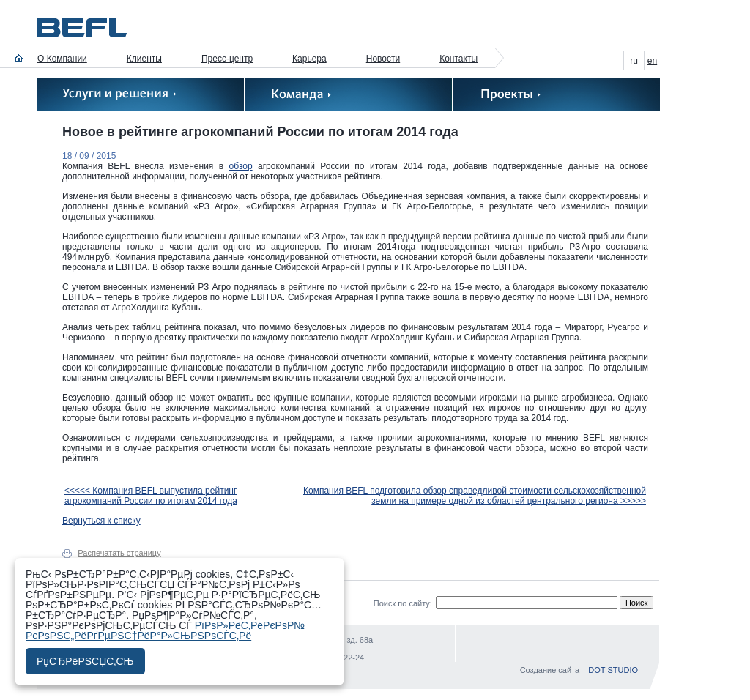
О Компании (62, 59)
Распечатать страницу (119, 553)
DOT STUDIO (613, 670)
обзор (241, 166)
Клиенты (144, 59)
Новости (383, 59)
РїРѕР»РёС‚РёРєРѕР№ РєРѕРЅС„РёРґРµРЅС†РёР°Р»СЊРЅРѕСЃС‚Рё (165, 630)
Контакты (458, 59)
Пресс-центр (227, 59)
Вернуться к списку (101, 521)
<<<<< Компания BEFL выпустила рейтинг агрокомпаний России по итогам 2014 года (151, 496)
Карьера (309, 59)
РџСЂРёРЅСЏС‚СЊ (85, 661)
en (652, 61)
